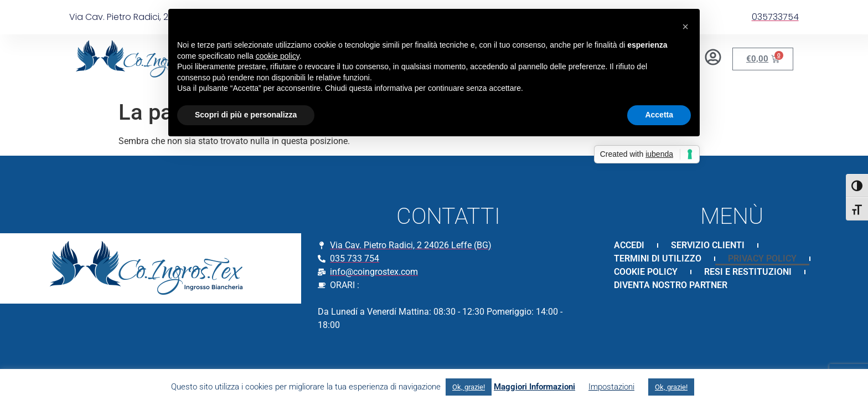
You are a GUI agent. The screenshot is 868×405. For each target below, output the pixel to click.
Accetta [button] (659, 115)
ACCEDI (629, 245)
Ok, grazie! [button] (469, 387)
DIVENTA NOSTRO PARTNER (671, 285)
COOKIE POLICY (646, 272)
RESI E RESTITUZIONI (748, 272)
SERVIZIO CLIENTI (708, 245)
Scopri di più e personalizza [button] (246, 115)
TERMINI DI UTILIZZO (658, 258)
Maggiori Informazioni (534, 387)
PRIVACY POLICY (762, 258)
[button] (685, 27)
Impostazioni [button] (611, 387)
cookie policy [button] (278, 56)
